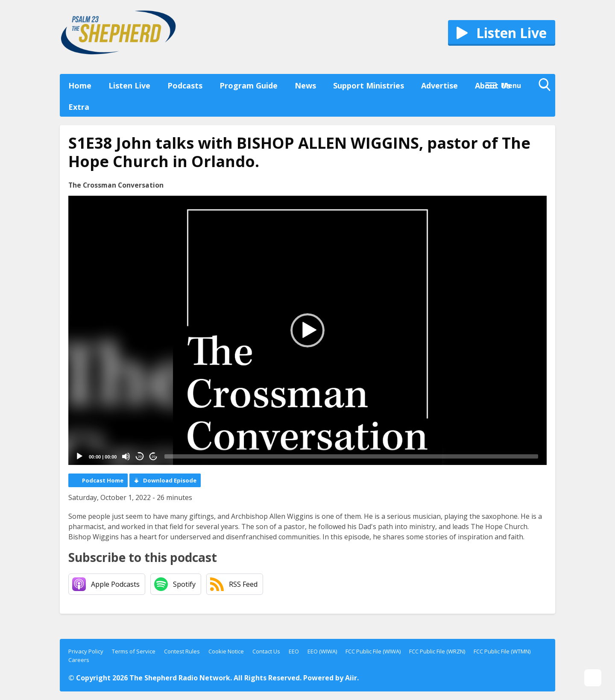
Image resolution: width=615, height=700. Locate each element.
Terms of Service (134, 651)
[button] (307, 330)
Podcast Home (103, 480)
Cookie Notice (226, 651)
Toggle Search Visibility (547, 87)
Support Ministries (369, 85)
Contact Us (266, 651)
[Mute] (126, 456)
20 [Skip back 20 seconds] (140, 457)
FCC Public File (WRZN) (437, 651)
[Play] (79, 456)
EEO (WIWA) (322, 651)
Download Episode (170, 480)
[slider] (351, 456)
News (305, 85)
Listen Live (129, 85)
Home (80, 85)
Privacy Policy (86, 651)
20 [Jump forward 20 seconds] (154, 457)
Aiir (351, 678)
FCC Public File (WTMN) (502, 651)
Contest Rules (182, 651)
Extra (79, 107)
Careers (79, 660)
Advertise (439, 85)
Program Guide (249, 85)
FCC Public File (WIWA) (373, 651)
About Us (493, 85)
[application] (307, 330)
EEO (294, 651)
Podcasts (185, 85)
